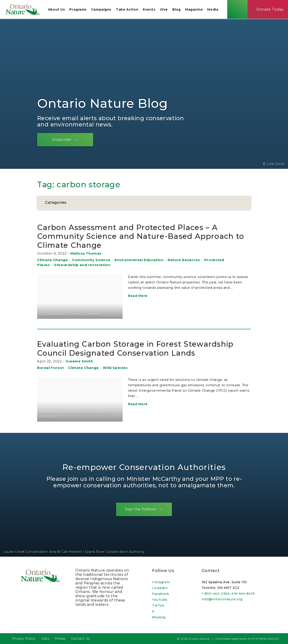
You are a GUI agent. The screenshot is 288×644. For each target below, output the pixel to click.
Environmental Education (139, 260)
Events (151, 10)
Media (215, 10)
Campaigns (103, 10)
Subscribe (63, 140)
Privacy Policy (24, 639)
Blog (178, 10)
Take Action (129, 10)
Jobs (45, 639)
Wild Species (115, 368)
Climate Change (52, 260)
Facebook (161, 594)
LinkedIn (160, 588)
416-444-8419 (243, 594)
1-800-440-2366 (216, 594)
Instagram (161, 582)
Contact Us (81, 639)
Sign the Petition (141, 510)
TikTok (158, 606)
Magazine (196, 10)
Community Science (91, 260)
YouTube (160, 600)
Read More (138, 296)
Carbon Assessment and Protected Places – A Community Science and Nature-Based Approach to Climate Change (142, 236)
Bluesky (159, 617)
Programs (79, 10)
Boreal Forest (51, 368)
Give (165, 10)
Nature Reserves (184, 260)
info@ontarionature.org (222, 599)
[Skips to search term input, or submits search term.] (239, 10)
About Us (58, 10)
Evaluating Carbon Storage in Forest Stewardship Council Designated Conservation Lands (142, 349)
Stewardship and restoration (82, 265)
